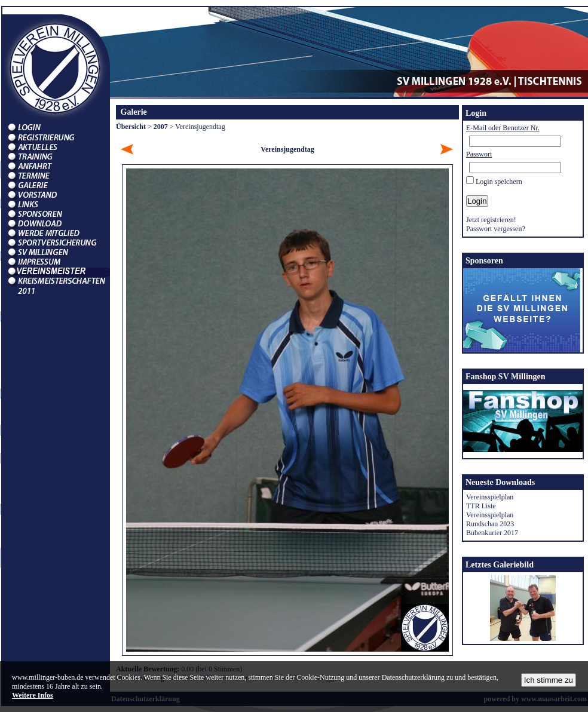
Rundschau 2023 (490, 524)
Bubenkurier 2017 (492, 533)
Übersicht (131, 127)
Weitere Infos (33, 695)
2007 (161, 127)
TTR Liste (481, 506)
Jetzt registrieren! (491, 220)
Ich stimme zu (549, 680)
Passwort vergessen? (496, 229)
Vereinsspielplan (490, 497)
